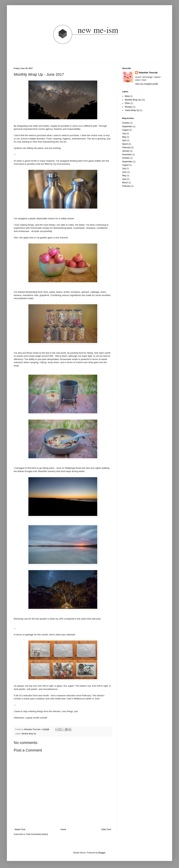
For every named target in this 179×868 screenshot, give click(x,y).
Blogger (102, 853)
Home (63, 829)
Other (127, 103)
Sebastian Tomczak (148, 73)
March (125, 144)
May (124, 137)
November (127, 155)
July (124, 134)
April (124, 140)
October (126, 123)
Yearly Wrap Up (132, 110)
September (127, 126)
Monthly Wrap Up (29, 734)
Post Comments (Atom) (37, 834)
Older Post (106, 829)
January (126, 151)
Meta (127, 96)
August (125, 130)
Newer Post (20, 829)
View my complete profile (147, 84)
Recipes (128, 107)
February (126, 147)
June (124, 172)
